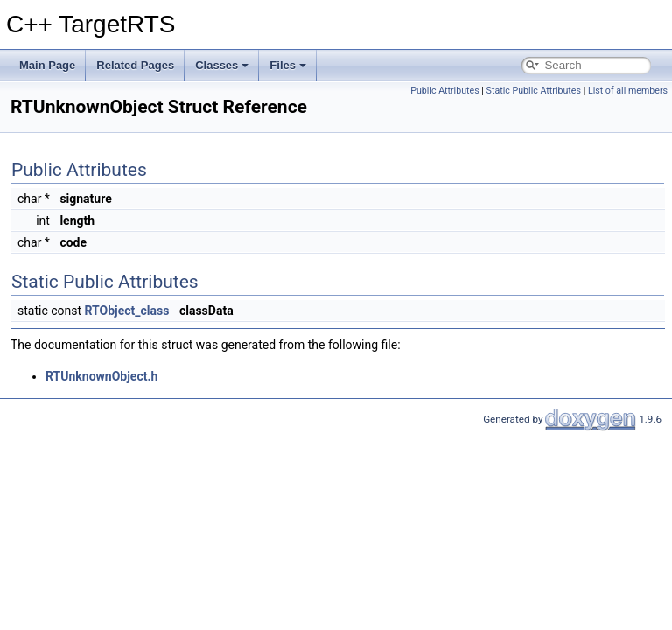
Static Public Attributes (534, 91)
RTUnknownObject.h (101, 376)
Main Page (47, 65)
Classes (222, 65)
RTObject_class (127, 311)
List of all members (628, 91)
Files (288, 65)
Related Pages (135, 65)
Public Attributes (445, 91)
